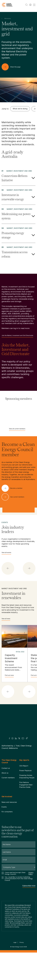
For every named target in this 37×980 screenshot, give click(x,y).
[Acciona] (19, 407)
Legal (15, 942)
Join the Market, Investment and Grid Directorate (17, 336)
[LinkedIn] (16, 738)
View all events (6, 553)
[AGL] (19, 412)
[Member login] (30, 5)
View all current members (17, 429)
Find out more (9, 676)
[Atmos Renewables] (19, 417)
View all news (6, 619)
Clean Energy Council (18, 947)
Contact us (6, 768)
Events (4, 807)
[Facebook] (9, 738)
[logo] (7, 5)
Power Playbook (25, 771)
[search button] (26, 5)
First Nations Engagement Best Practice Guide (26, 785)
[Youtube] (23, 738)
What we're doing (20, 109)
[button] (8, 568)
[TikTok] (27, 738)
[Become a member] (14, 488)
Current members (8, 778)
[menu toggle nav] (34, 5)
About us (5, 773)
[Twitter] (19, 738)
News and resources (9, 802)
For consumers (7, 812)
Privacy (22, 942)
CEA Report (24, 766)
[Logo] (19, 723)
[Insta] (12, 738)
